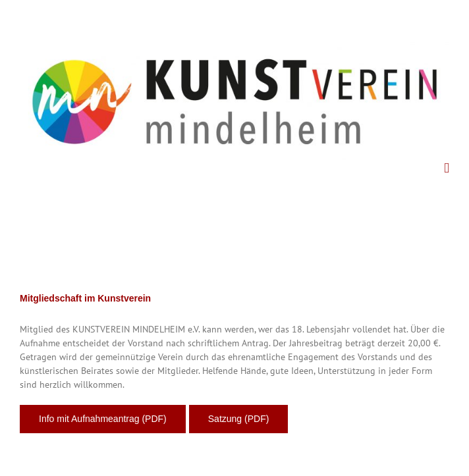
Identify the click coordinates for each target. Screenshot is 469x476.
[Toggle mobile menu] (447, 168)
